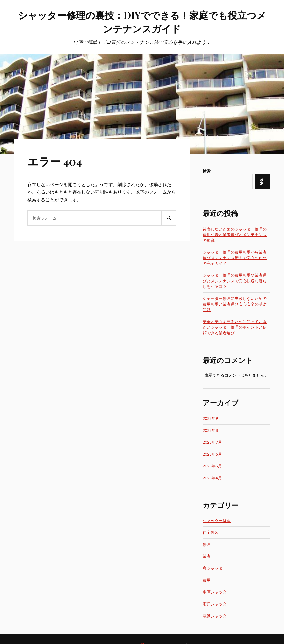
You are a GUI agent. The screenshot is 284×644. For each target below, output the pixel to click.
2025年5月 (212, 466)
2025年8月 (212, 430)
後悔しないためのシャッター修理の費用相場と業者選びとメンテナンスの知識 (235, 235)
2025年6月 (212, 454)
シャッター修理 (217, 521)
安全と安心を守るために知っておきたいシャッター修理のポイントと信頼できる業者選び (235, 327)
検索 (207, 171)
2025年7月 (212, 442)
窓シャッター (215, 568)
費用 (207, 580)
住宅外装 (211, 532)
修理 (207, 544)
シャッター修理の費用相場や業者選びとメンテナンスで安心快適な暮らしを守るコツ (235, 281)
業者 (207, 556)
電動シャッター (217, 616)
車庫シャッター (217, 592)
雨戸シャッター (217, 604)
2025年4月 (212, 478)
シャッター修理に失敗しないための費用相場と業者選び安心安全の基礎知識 (235, 304)
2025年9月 (212, 418)
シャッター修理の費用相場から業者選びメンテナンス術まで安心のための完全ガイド (235, 258)
